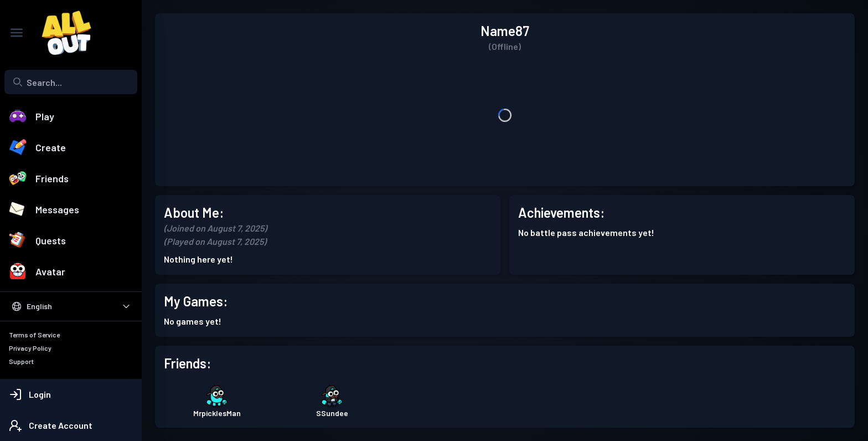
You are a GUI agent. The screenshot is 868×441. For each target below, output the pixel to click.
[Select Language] (71, 306)
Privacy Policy (30, 348)
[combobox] (71, 82)
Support (21, 361)
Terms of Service (34, 335)
